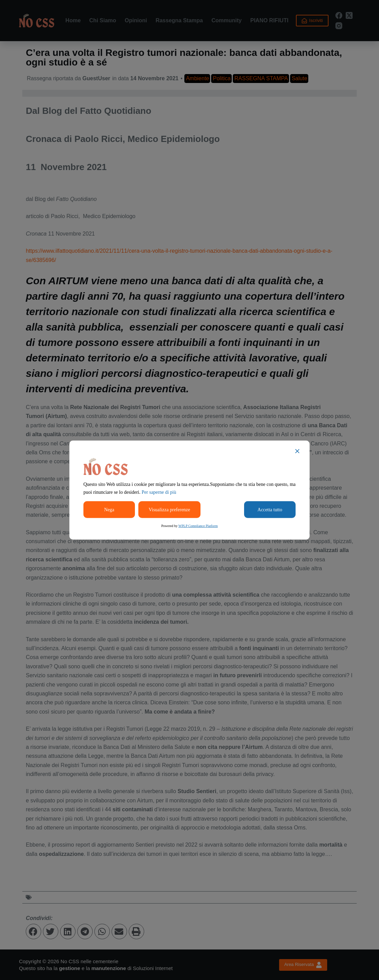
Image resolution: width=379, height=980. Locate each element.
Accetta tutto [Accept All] (270, 510)
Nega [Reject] (109, 510)
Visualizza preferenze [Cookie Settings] (169, 510)
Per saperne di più (159, 492)
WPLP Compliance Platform (198, 526)
